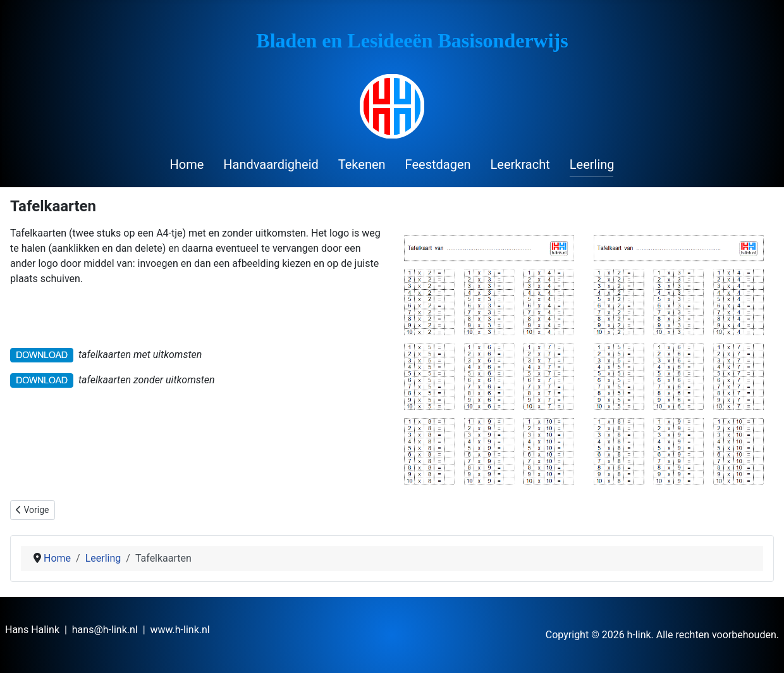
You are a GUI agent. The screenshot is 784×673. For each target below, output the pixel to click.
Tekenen (362, 164)
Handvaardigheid (271, 164)
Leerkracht (520, 164)
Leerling (592, 164)
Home (187, 164)
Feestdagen (438, 164)
